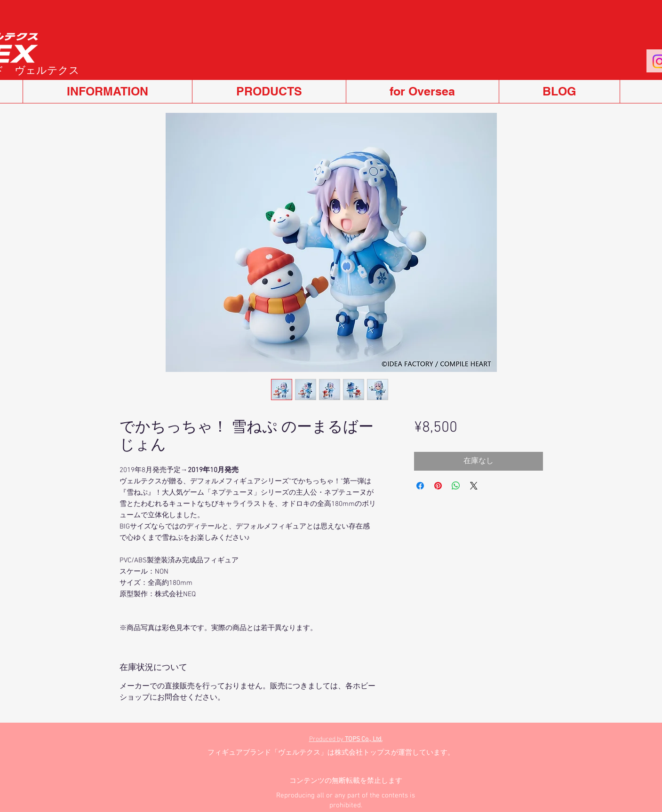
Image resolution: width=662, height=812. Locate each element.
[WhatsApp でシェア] (456, 486)
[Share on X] (474, 486)
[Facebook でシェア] (420, 486)
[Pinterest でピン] (438, 486)
